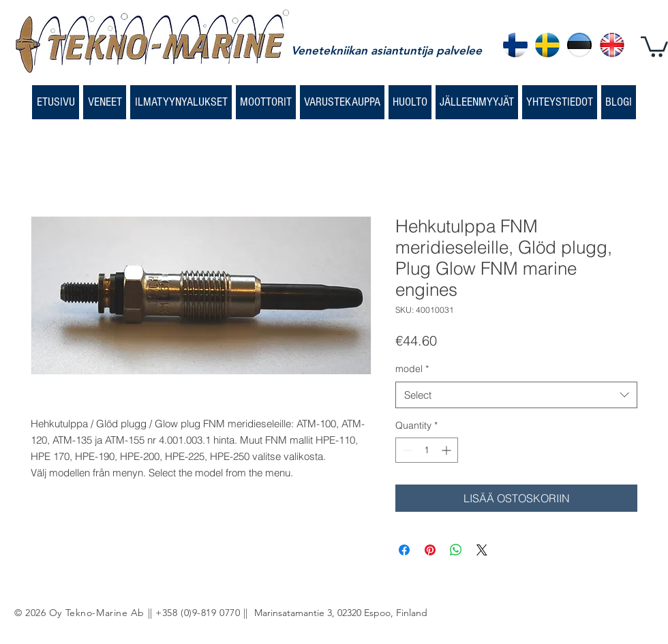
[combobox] (516, 395)
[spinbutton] (427, 450)
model (412, 369)
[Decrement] (406, 450)
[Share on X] (482, 550)
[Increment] (447, 450)
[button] (654, 46)
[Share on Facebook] (404, 550)
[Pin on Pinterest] (430, 550)
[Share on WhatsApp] (456, 550)
